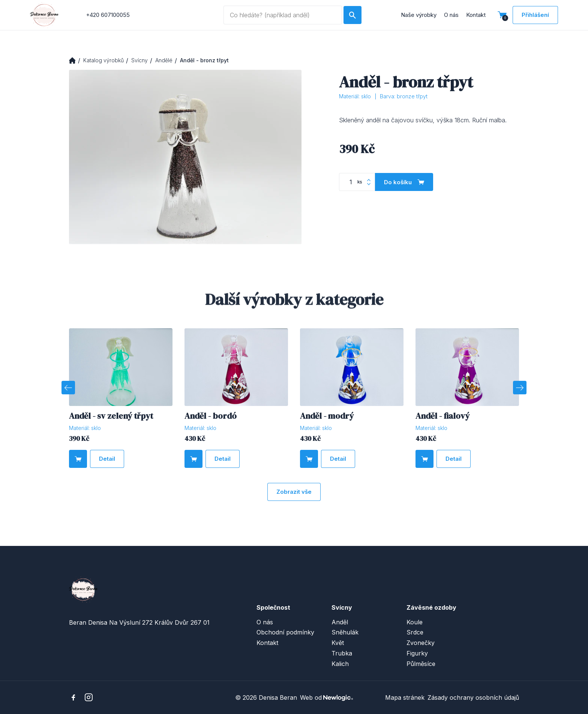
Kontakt (476, 15)
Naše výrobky (419, 15)
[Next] (520, 388)
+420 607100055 (108, 15)
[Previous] (68, 388)
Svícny (139, 60)
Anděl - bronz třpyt (204, 60)
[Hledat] (352, 15)
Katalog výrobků (103, 60)
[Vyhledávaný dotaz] (283, 15)
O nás (451, 15)
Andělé (164, 60)
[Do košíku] (404, 182)
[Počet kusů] (357, 182)
